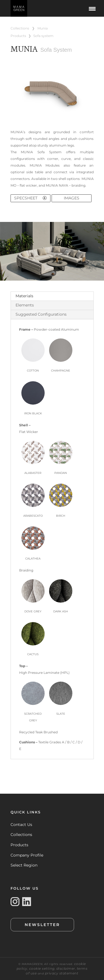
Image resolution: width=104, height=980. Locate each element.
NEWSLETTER (42, 925)
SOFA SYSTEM (43, 36)
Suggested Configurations (41, 314)
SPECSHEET (30, 198)
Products (19, 845)
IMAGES (72, 198)
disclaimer (66, 968)
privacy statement (62, 973)
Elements (25, 305)
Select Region (24, 865)
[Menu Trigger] (92, 8)
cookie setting (42, 968)
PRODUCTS (18, 36)
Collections (21, 835)
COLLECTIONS (20, 28)
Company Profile (27, 855)
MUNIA (43, 28)
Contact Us (21, 825)
